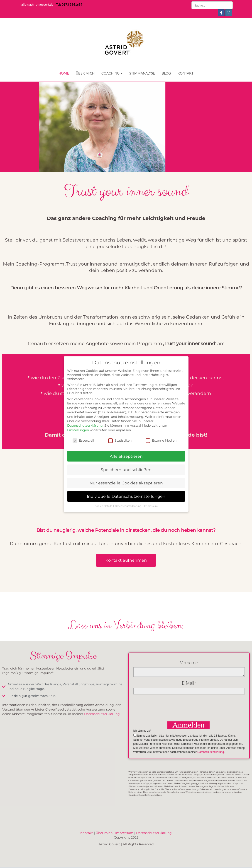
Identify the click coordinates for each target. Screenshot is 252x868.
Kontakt (87, 833)
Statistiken (120, 440)
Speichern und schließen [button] (126, 470)
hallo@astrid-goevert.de (36, 4)
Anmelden (188, 725)
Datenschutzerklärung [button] (128, 506)
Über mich (104, 833)
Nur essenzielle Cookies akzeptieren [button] (126, 483)
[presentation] (168, 707)
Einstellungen (78, 430)
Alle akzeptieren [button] (126, 456)
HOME (64, 73)
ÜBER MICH (85, 73)
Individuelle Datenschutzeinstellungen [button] (126, 496)
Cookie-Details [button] (104, 506)
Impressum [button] (151, 506)
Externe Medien (161, 440)
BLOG (166, 73)
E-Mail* (189, 683)
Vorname (189, 663)
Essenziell (83, 440)
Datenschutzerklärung (102, 714)
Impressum (124, 833)
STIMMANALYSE (142, 73)
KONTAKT (186, 73)
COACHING (112, 73)
